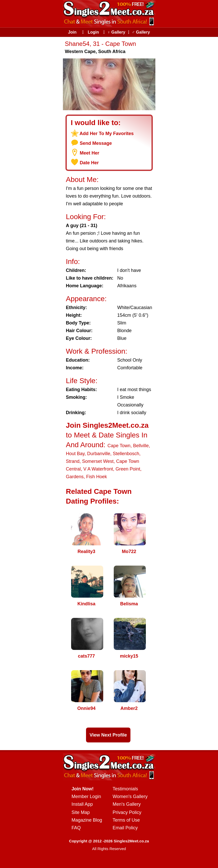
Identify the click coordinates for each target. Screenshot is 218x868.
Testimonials (125, 789)
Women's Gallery (130, 796)
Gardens (75, 477)
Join (72, 32)
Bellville (141, 446)
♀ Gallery (116, 32)
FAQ (76, 828)
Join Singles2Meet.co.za (107, 425)
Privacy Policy (127, 812)
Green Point (128, 469)
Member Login (86, 796)
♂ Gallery (141, 32)
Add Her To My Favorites (107, 134)
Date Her (89, 163)
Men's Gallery (127, 804)
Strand (73, 461)
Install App (82, 804)
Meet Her (90, 153)
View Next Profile (108, 735)
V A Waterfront (98, 469)
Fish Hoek (97, 477)
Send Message (96, 143)
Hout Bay (75, 454)
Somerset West (98, 461)
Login (93, 32)
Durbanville (99, 454)
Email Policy (125, 828)
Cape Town (119, 446)
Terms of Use (126, 820)
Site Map (81, 812)
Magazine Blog (87, 820)
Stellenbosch (126, 454)
